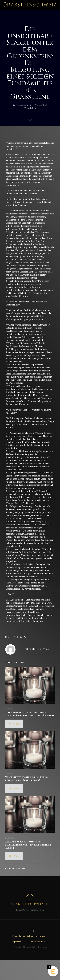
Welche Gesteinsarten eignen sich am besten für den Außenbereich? (27, 779)
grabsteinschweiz (23, 105)
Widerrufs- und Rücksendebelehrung (28, 936)
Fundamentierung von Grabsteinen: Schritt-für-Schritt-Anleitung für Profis (30, 714)
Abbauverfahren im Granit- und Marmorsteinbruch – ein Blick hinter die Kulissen (28, 845)
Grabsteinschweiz (30, 5)
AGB (28, 931)
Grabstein (31, 108)
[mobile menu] (56, 5)
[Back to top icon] (30, 926)
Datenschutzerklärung (38, 942)
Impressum (17, 942)
